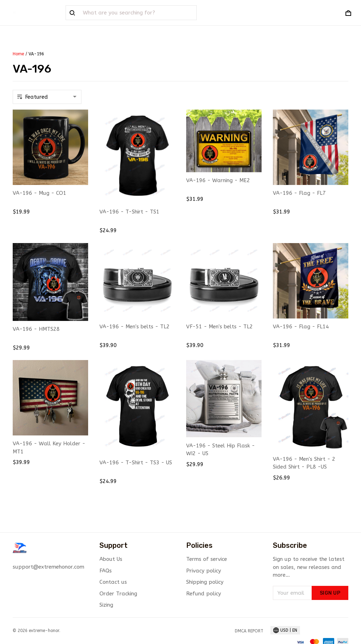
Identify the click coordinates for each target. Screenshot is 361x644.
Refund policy (204, 594)
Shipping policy (205, 582)
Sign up (330, 593)
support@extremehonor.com (48, 567)
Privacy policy (204, 571)
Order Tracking (118, 594)
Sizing (106, 605)
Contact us (113, 582)
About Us (111, 559)
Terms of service (207, 559)
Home (18, 54)
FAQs (106, 571)
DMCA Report (249, 631)
